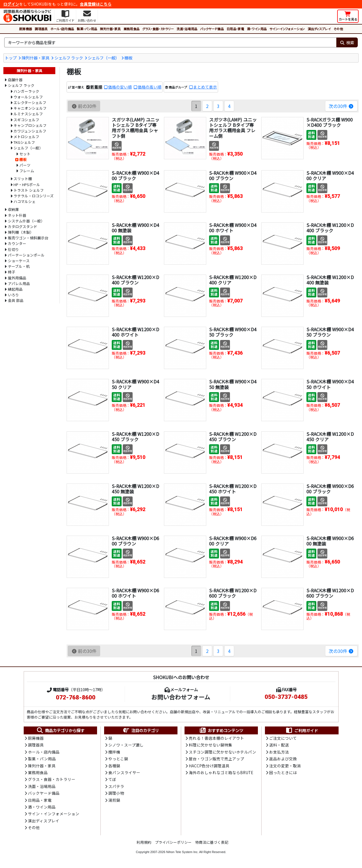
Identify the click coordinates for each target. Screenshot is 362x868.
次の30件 (341, 106)
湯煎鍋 (114, 800)
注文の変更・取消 (285, 766)
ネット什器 (17, 215)
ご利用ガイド (302, 730)
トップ (11, 58)
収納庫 (13, 209)
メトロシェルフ (26, 137)
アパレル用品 (19, 283)
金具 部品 (16, 300)
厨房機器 (26, 29)
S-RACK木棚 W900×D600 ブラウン (135, 541)
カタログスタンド (23, 227)
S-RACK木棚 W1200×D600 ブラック (233, 593)
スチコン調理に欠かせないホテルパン (222, 752)
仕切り (13, 249)
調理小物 (116, 793)
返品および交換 (283, 759)
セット (25, 154)
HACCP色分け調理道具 (209, 766)
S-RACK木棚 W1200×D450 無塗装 (135, 489)
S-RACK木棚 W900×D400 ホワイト (233, 228)
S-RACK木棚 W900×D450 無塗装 (233, 384)
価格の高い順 (150, 87)
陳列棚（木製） (21, 232)
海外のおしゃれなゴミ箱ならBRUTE (221, 772)
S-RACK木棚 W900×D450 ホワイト (330, 384)
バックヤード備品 (212, 29)
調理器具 (41, 29)
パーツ (25, 165)
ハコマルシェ (25, 201)
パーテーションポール (26, 255)
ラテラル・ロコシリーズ (34, 196)
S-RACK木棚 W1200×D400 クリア (233, 280)
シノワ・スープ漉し (126, 745)
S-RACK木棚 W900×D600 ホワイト (135, 593)
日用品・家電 (235, 29)
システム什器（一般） (26, 221)
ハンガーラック (26, 91)
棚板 (128, 58)
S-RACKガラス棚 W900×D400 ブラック (330, 122)
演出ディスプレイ (319, 29)
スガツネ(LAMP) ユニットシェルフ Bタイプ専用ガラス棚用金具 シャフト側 (136, 128)
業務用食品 (132, 29)
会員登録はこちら (96, 4)
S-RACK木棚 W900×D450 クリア (135, 384)
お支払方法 (279, 752)
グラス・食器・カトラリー (158, 29)
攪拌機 (114, 752)
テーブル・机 (19, 266)
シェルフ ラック (69, 58)
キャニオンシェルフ (30, 108)
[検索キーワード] (170, 43)
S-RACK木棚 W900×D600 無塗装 (330, 541)
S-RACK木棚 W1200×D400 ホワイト (135, 332)
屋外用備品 (17, 278)
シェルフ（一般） (104, 58)
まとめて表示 (205, 87)
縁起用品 (15, 289)
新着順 (96, 87)
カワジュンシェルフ (30, 131)
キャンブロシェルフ (30, 125)
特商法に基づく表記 (212, 842)
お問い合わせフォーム (181, 697)
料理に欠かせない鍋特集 (210, 745)
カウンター (17, 243)
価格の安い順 (120, 87)
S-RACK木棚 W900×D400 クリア (330, 175)
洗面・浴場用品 (187, 29)
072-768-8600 (76, 697)
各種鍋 (114, 766)
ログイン (11, 4)
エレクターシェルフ (30, 102)
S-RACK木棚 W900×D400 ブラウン (233, 175)
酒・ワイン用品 (257, 29)
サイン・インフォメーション (287, 29)
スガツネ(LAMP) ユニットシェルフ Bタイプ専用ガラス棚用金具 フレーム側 (233, 128)
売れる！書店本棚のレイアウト (216, 738)
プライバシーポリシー (173, 842)
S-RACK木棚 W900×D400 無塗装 (135, 228)
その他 (338, 29)
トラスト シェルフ (29, 190)
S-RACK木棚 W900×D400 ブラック (135, 175)
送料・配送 (279, 745)
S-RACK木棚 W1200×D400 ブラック (330, 228)
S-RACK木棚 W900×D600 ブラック (330, 489)
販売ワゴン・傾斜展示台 (28, 238)
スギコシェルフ (26, 120)
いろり (13, 295)
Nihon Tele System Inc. (182, 852)
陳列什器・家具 (110, 29)
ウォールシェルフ (28, 97)
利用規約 (144, 842)
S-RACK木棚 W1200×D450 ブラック (135, 437)
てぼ (112, 779)
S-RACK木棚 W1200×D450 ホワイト (233, 489)
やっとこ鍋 (118, 759)
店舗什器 (15, 80)
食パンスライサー (124, 772)
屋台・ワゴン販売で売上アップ (216, 759)
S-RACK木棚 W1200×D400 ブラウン (135, 280)
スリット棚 (23, 179)
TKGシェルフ (24, 142)
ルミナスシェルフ (28, 114)
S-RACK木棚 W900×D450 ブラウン (330, 332)
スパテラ (116, 786)
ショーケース (19, 261)
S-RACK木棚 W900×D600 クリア (233, 541)
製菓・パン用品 (87, 29)
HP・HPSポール (27, 185)
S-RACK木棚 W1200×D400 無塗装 (330, 280)
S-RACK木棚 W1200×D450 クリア (330, 437)
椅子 (12, 272)
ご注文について (283, 738)
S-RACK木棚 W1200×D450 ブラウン (233, 437)
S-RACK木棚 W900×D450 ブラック (233, 332)
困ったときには (283, 772)
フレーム (27, 171)
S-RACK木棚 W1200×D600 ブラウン (330, 593)
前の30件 (84, 106)
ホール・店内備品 (62, 29)
